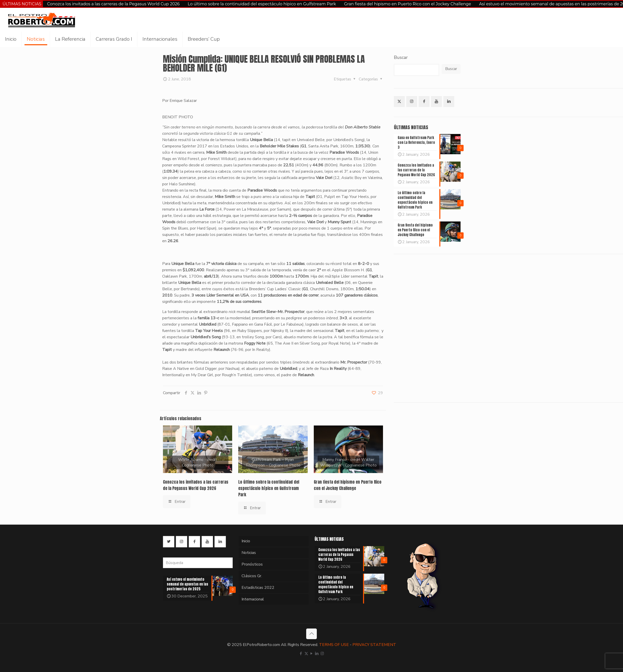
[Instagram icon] (322, 654)
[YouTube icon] (312, 654)
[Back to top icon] (311, 634)
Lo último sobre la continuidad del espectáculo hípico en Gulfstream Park (262, 4)
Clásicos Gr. (252, 576)
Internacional (253, 599)
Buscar (401, 57)
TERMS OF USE (334, 645)
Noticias (249, 553)
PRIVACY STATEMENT (374, 645)
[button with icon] (399, 102)
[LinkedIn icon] (317, 654)
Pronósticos (252, 564)
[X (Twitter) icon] (306, 654)
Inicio (246, 541)
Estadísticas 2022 (258, 588)
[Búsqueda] (198, 563)
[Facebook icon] (301, 654)
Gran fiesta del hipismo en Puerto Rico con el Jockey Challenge (408, 4)
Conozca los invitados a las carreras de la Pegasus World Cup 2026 (113, 4)
